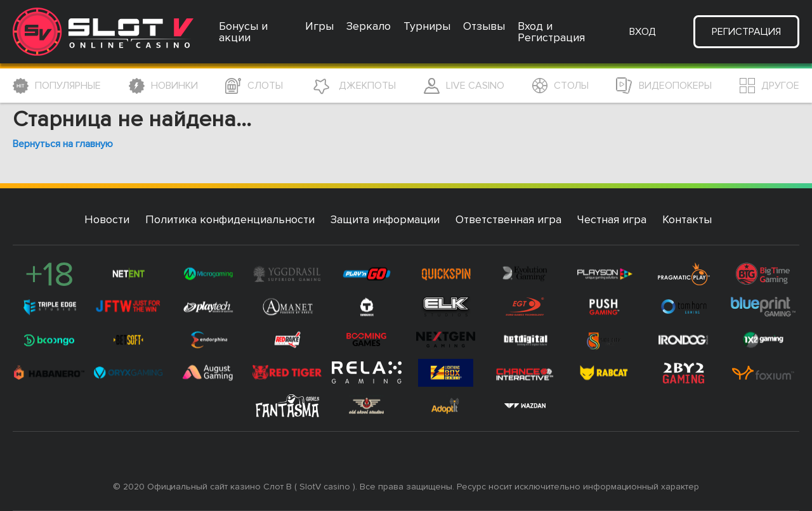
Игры (319, 26)
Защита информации (385, 219)
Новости (107, 219)
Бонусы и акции (243, 32)
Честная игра (612, 219)
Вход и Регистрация (551, 32)
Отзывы (484, 26)
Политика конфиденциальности (230, 219)
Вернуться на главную (63, 144)
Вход (643, 32)
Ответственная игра (508, 219)
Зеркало (369, 26)
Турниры (427, 26)
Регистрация (746, 32)
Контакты (687, 219)
